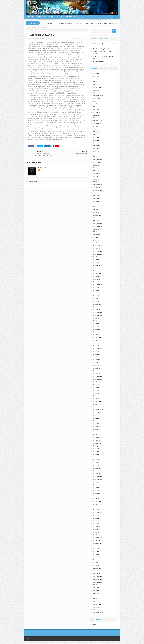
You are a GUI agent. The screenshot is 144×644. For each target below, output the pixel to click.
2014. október (97, 407)
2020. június (96, 232)
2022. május (96, 168)
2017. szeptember (98, 312)
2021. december (97, 182)
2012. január (96, 499)
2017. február (96, 332)
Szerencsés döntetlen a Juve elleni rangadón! (74, 23)
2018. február (96, 299)
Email (83, 38)
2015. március (96, 393)
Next (85, 152)
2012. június (96, 485)
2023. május (96, 140)
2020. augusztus (97, 226)
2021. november (97, 185)
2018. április (96, 293)
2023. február (96, 148)
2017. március (96, 329)
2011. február (96, 529)
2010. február (96, 563)
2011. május (96, 521)
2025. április (96, 76)
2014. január (96, 432)
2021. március (96, 207)
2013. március (96, 460)
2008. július (96, 585)
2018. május (96, 290)
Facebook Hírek (41, 17)
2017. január (96, 335)
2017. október (97, 310)
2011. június (96, 518)
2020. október (97, 221)
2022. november (97, 154)
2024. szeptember (98, 96)
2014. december (97, 401)
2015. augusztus (97, 379)
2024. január (96, 118)
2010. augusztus (97, 546)
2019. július (96, 257)
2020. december (97, 215)
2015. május (96, 387)
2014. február (96, 429)
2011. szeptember (98, 510)
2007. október (97, 610)
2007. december (97, 604)
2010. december (97, 535)
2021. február (96, 210)
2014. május (96, 421)
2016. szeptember (98, 346)
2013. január (96, 465)
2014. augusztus (97, 413)
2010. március (96, 560)
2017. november (97, 307)
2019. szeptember (98, 251)
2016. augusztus (97, 349)
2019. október (97, 249)
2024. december (97, 87)
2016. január (96, 365)
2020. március (96, 235)
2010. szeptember (98, 543)
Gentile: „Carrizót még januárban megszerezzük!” (44, 155)
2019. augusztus (97, 254)
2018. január (96, 301)
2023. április (96, 143)
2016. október (97, 343)
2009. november (97, 571)
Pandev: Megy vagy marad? (78, 154)
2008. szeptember (98, 579)
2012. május (96, 487)
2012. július (96, 482)
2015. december (97, 368)
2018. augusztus (97, 285)
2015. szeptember (98, 376)
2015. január (96, 399)
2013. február (96, 463)
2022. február (96, 176)
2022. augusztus (97, 162)
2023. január (96, 151)
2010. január (96, 565)
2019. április (96, 262)
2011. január (96, 532)
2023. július (96, 135)
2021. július (96, 196)
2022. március (96, 173)
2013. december (97, 435)
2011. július (96, 515)
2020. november (97, 218)
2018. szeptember (98, 282)
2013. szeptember (98, 443)
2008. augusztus (97, 582)
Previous (39, 152)
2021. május (96, 201)
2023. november (97, 123)
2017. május (96, 324)
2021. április (96, 204)
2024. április (96, 110)
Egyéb (94, 625)
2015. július (96, 382)
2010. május (96, 554)
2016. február (96, 362)
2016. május (96, 354)
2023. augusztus (97, 132)
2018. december (97, 273)
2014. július (96, 415)
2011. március (96, 526)
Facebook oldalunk (72, 17)
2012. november (97, 471)
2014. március (96, 426)
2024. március (96, 112)
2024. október (97, 93)
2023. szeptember (98, 129)
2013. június (96, 451)
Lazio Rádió (60, 17)
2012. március (96, 493)
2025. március (96, 79)
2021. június (96, 198)
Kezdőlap (30, 17)
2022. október (97, 157)
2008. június (96, 588)
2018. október (97, 279)
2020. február (96, 237)
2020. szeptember (98, 223)
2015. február (96, 396)
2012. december (97, 468)
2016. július (96, 351)
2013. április (96, 457)
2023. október (97, 126)
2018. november (97, 276)
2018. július (96, 287)
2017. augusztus (97, 315)
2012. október (97, 474)
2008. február (96, 599)
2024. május (96, 107)
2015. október (97, 374)
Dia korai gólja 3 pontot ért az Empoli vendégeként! (104, 23)
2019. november (97, 246)
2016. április (96, 357)
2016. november (97, 340)
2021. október (97, 187)
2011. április (96, 524)
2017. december (97, 304)
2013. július (96, 449)
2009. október (97, 574)
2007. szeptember (98, 613)
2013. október (97, 440)
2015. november (97, 371)
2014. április (96, 424)
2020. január (96, 240)
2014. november (97, 404)
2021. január (96, 212)
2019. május (96, 260)
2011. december (97, 501)
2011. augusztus (97, 513)
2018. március (96, 296)
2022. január (96, 179)
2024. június (96, 104)
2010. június (96, 551)
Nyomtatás (76, 38)
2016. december (97, 337)
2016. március (96, 360)
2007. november (97, 607)
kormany (37, 38)
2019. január (96, 271)
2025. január (96, 85)
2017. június (96, 321)
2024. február (96, 115)
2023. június (96, 137)
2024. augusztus (97, 98)
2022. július (96, 165)
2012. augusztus (97, 479)
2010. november (97, 538)
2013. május (96, 454)
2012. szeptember (98, 476)
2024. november (97, 90)
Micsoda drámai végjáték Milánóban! (47, 23)
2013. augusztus (97, 446)
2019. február (96, 268)
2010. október (97, 540)
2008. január (96, 601)
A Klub (51, 17)
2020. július (96, 229)
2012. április (96, 490)
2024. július (96, 101)
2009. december (97, 568)
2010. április (96, 557)
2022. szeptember (98, 160)
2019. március (96, 265)
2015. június (96, 385)
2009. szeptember (98, 576)
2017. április (96, 326)
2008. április (96, 593)
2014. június (96, 418)
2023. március (96, 146)
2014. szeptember (98, 410)
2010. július (96, 549)
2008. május (96, 590)
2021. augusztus (97, 193)
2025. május (96, 73)
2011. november (97, 504)
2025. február (96, 82)
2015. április (96, 390)
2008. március (96, 596)
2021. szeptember (98, 190)
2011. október (97, 507)
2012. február (96, 496)
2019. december (97, 243)
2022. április (96, 171)
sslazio (28, 639)
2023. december (97, 121)
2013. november (97, 437)
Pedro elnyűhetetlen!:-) (99, 61)
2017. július (96, 318)
